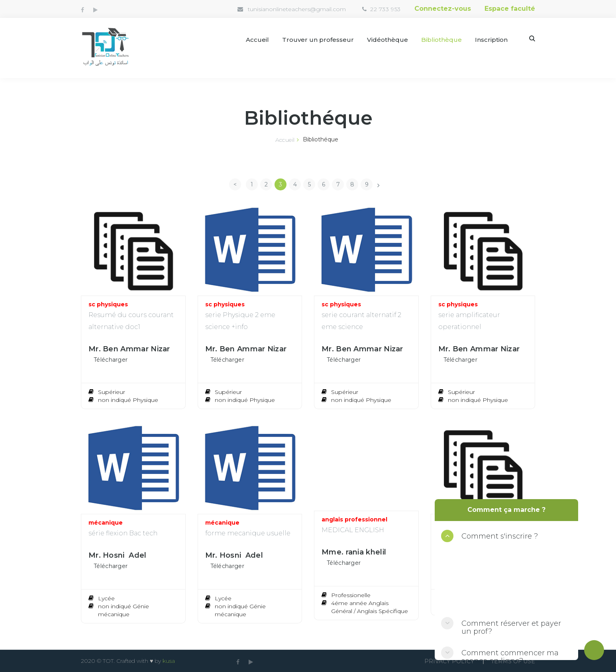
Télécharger (111, 360)
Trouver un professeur (318, 40)
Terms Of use (513, 661)
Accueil (257, 40)
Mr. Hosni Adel (118, 555)
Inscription (491, 40)
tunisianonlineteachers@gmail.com (297, 9)
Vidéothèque (387, 40)
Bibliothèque (441, 40)
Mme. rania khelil (354, 552)
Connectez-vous (443, 9)
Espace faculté (510, 9)
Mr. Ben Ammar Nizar (129, 349)
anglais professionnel (354, 519)
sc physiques (108, 304)
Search (532, 38)
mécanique (106, 523)
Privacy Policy (449, 661)
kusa (169, 661)
